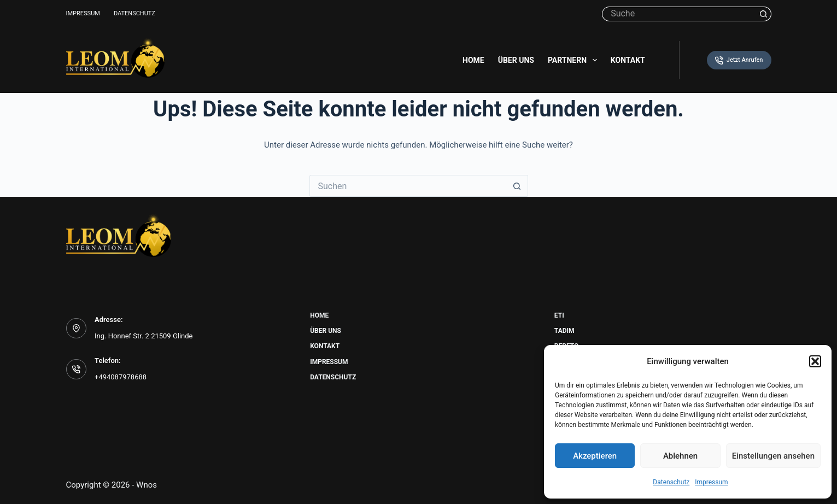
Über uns (516, 60)
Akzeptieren (595, 456)
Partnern (575, 60)
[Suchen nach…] (679, 14)
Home (473, 60)
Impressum (711, 482)
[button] (815, 361)
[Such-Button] (764, 14)
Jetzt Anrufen (739, 60)
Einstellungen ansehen (773, 456)
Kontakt (628, 60)
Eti (559, 315)
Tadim (564, 331)
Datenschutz (671, 482)
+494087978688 (121, 377)
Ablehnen (680, 456)
